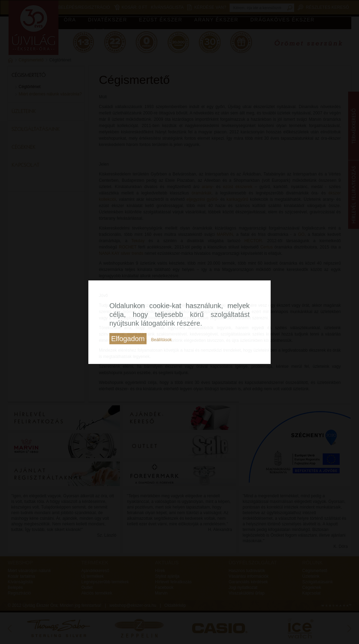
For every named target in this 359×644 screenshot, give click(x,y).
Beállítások (161, 340)
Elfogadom (128, 339)
